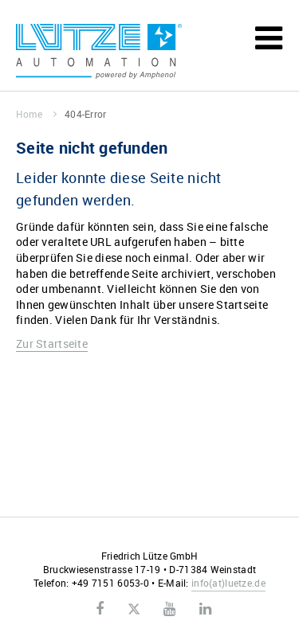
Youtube (169, 609)
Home (36, 114)
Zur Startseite (52, 343)
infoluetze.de (228, 583)
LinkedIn (205, 609)
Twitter (134, 610)
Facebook (100, 609)
